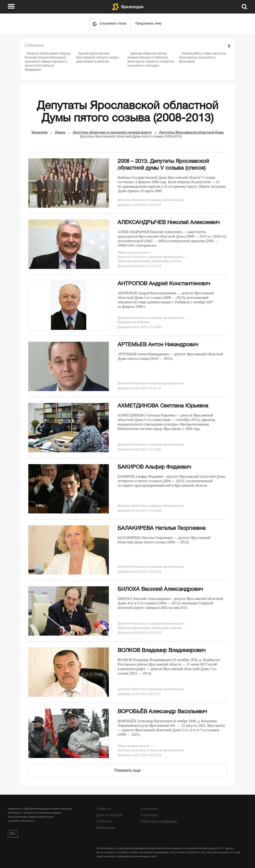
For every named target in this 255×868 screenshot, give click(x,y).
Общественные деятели (133, 253)
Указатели (39, 133)
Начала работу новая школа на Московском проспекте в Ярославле (202, 58)
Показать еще (127, 771)
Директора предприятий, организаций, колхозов (150, 261)
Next (229, 46)
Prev (221, 46)
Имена (60, 133)
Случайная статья (113, 24)
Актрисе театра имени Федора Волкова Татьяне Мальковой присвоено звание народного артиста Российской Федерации (48, 62)
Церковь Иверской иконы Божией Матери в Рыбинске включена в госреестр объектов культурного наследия (151, 60)
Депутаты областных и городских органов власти (112, 133)
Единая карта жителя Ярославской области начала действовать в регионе (97, 58)
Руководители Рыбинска (134, 322)
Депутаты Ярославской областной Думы (191, 133)
